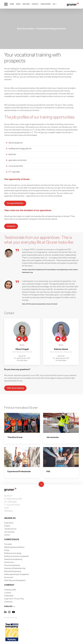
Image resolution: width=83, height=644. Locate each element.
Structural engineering (12, 567)
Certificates (8, 603)
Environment (9, 579)
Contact (7, 537)
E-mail (6, 510)
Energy (7, 552)
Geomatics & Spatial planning (15, 570)
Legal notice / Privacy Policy (14, 600)
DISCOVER (26, 4)
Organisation (9, 525)
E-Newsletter (9, 597)
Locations (8, 594)
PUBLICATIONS (46, 4)
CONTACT (35, 4)
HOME (12, 4)
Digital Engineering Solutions (14, 549)
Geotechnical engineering (13, 561)
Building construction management (16, 558)
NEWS (18, 4)
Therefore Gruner (10, 531)
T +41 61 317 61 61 (12, 507)
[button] (55, 4)
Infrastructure (9, 564)
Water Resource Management (15, 582)
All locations (8, 513)
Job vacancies (9, 534)
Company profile (10, 591)
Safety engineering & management (17, 576)
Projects (7, 528)
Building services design (13, 555)
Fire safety (8, 546)
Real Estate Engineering (13, 573)
